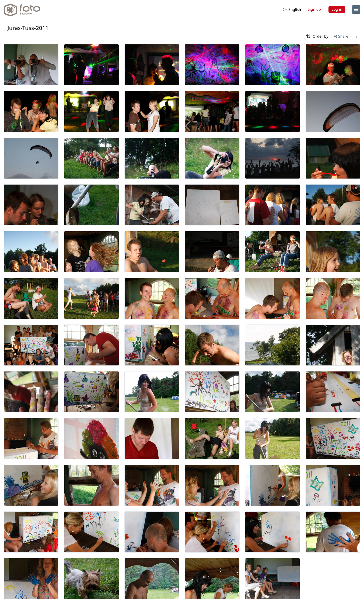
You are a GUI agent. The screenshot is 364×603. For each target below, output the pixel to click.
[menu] (356, 10)
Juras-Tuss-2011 (28, 28)
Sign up (314, 9)
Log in (337, 9)
